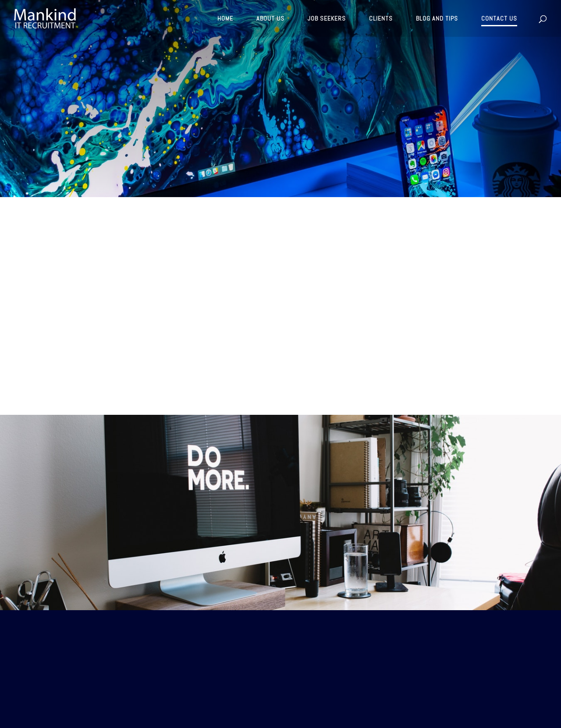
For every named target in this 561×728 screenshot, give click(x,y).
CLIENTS (381, 19)
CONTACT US (499, 19)
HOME (225, 19)
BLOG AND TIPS (437, 19)
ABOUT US (270, 19)
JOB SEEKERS (327, 19)
